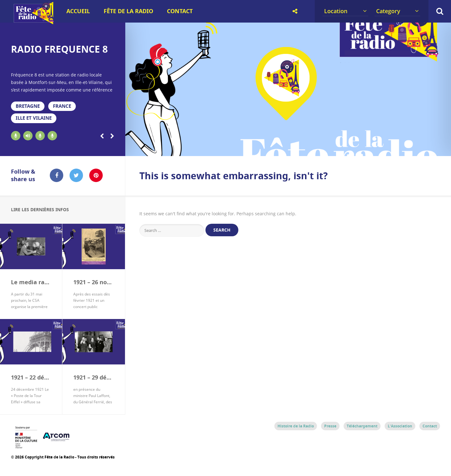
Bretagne (27, 106)
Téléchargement (362, 426)
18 (410, 148)
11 (296, 148)
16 (378, 148)
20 (443, 148)
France (60, 106)
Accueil (78, 11)
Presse (330, 426)
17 (394, 148)
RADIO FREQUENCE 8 (59, 49)
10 (280, 148)
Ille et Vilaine (33, 118)
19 (426, 148)
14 (345, 148)
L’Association (400, 426)
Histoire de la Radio (296, 426)
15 (361, 148)
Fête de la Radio (128, 11)
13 (329, 148)
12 (312, 148)
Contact (180, 11)
